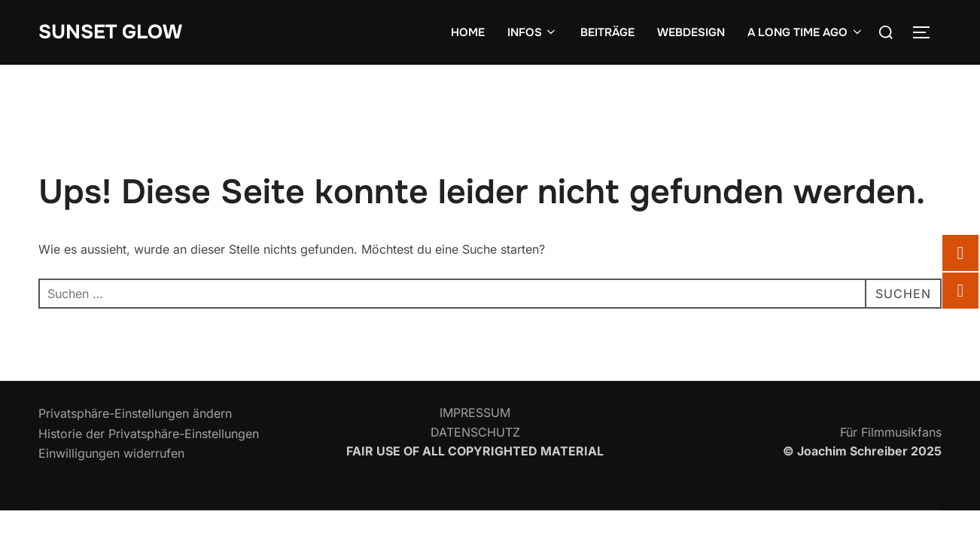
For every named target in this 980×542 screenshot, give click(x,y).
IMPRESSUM (475, 413)
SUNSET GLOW (110, 32)
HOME (468, 32)
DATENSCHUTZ (475, 432)
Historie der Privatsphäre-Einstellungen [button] (149, 434)
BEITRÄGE (607, 32)
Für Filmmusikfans (891, 432)
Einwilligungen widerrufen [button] (111, 453)
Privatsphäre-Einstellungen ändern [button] (135, 413)
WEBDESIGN (691, 32)
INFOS (533, 32)
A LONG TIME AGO (806, 32)
